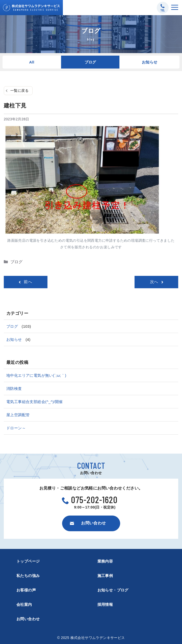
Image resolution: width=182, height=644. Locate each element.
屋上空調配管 (18, 415)
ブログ (90, 62)
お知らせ (150, 62)
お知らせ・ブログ (113, 590)
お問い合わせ (28, 619)
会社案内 (24, 604)
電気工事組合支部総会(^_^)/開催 (35, 402)
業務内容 (105, 561)
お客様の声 (26, 590)
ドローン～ (16, 428)
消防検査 (14, 388)
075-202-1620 (94, 499)
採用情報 (105, 604)
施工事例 (105, 576)
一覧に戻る (19, 91)
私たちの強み (28, 576)
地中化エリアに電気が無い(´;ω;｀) (36, 375)
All (32, 62)
